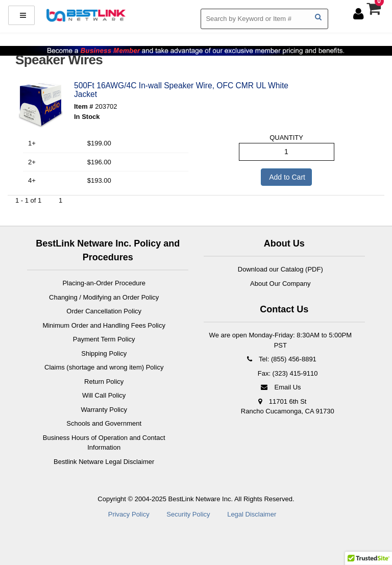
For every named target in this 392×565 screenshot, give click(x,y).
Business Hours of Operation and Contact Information (104, 443)
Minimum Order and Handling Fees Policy (104, 325)
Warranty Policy (104, 410)
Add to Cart (286, 177)
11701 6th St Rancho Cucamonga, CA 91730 (288, 407)
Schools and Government (104, 423)
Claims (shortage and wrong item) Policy (104, 367)
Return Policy (104, 382)
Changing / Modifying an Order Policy (104, 297)
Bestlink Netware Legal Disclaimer (104, 462)
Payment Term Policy (104, 339)
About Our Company (280, 284)
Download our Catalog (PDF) (280, 269)
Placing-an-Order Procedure (104, 283)
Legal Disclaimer (252, 514)
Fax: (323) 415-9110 (287, 373)
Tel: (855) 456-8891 (280, 359)
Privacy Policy (129, 514)
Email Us (280, 387)
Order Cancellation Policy (104, 311)
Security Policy (188, 514)
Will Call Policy (104, 395)
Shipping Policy (104, 353)
